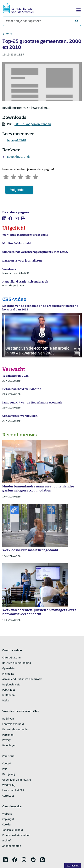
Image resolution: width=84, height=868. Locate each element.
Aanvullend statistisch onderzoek (22, 680)
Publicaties (9, 690)
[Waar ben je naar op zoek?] (42, 21)
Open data (8, 669)
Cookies (7, 825)
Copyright (8, 820)
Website (7, 814)
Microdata (8, 674)
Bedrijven (8, 719)
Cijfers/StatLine (11, 658)
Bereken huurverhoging (17, 663)
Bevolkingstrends (19, 157)
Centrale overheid (13, 724)
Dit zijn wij (9, 775)
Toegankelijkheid (13, 830)
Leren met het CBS (13, 791)
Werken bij (9, 785)
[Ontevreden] (14, 176)
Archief (7, 841)
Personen (8, 735)
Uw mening (73, 866)
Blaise (6, 701)
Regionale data (11, 685)
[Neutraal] (21, 176)
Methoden (8, 696)
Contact (7, 764)
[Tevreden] (29, 176)
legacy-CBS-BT (17, 141)
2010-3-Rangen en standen (33, 124)
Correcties (8, 796)
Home (9, 34)
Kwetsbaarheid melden (16, 836)
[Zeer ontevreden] (6, 176)
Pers (5, 769)
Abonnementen (12, 847)
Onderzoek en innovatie (17, 780)
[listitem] (4, 219)
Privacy (6, 741)
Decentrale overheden (16, 730)
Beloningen (9, 746)
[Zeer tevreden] (37, 176)
